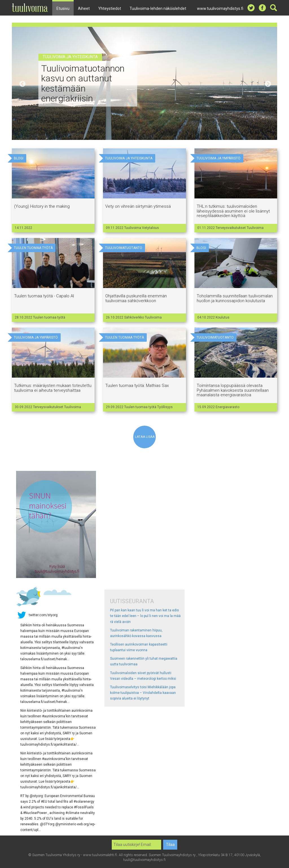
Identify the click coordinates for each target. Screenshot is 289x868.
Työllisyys (165, 407)
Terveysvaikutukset (231, 228)
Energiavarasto (227, 407)
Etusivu (63, 8)
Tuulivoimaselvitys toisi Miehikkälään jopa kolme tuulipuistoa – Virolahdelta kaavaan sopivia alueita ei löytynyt (143, 693)
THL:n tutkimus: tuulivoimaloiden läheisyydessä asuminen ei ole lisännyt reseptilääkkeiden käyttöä (233, 211)
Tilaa (170, 845)
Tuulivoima (133, 228)
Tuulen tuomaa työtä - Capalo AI (44, 296)
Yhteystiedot (110, 8)
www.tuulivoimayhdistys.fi (220, 8)
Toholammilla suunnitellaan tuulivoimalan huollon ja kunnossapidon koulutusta (235, 298)
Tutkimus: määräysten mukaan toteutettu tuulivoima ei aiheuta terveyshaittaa (53, 388)
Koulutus (223, 317)
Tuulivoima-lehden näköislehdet (158, 8)
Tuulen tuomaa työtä (49, 317)
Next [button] (267, 83)
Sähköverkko (134, 317)
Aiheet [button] (84, 8)
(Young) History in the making (42, 206)
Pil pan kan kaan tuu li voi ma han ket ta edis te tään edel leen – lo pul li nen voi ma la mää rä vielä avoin (145, 616)
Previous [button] (22, 83)
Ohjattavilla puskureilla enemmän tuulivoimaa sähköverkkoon (136, 298)
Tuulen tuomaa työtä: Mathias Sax (137, 386)
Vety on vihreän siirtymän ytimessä (138, 206)
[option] (144, 83)
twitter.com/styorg (43, 615)
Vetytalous (150, 228)
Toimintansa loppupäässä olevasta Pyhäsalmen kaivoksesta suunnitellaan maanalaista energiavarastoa (233, 390)
